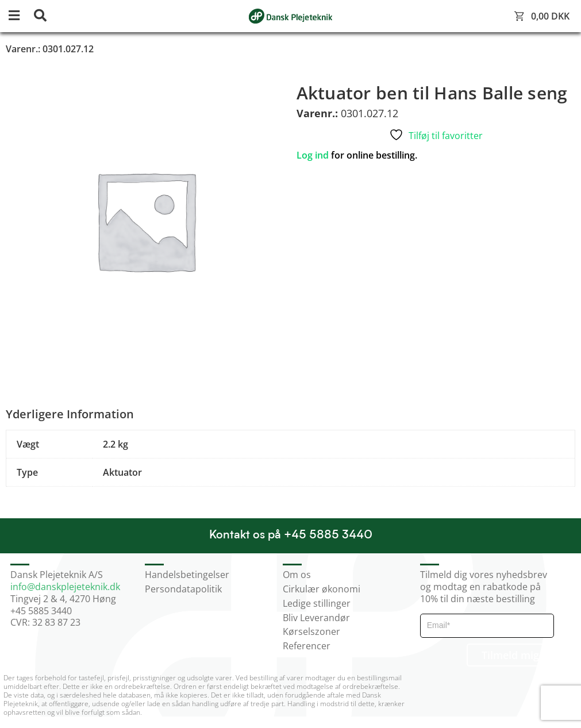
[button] (20, 16)
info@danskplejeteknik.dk (65, 587)
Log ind (313, 155)
